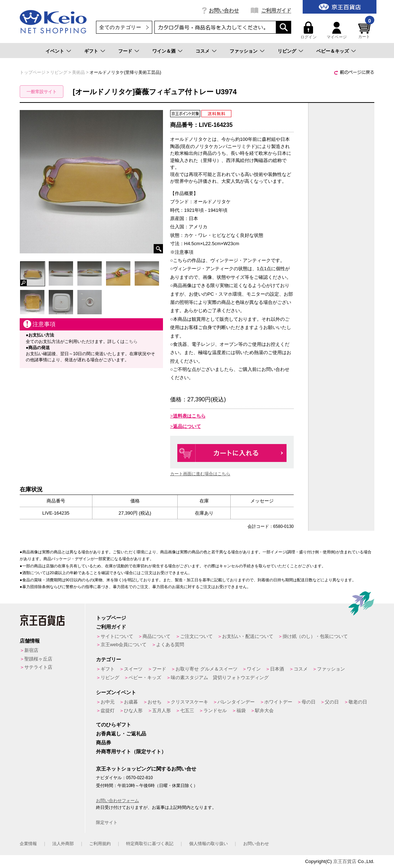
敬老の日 (358, 702)
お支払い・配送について (248, 636)
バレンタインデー (236, 702)
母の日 (309, 702)
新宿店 (31, 650)
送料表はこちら (189, 416)
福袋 (241, 710)
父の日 (332, 702)
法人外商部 (63, 844)
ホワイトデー (278, 702)
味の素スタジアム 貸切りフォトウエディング (220, 678)
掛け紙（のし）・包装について (315, 636)
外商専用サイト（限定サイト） (131, 752)
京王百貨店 (345, 861)
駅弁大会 (264, 710)
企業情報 (28, 844)
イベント (55, 51)
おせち (155, 702)
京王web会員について (124, 645)
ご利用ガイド (276, 10)
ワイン (254, 669)
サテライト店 (38, 667)
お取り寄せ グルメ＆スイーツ (206, 669)
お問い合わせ (224, 10)
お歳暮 (131, 702)
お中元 (108, 702)
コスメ (203, 51)
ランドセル (215, 710)
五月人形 (162, 710)
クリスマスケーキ (189, 702)
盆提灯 (108, 710)
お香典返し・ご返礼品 (121, 734)
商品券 (104, 743)
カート (365, 30)
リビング (287, 51)
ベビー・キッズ (145, 678)
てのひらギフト (114, 725)
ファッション (244, 51)
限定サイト (107, 822)
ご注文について (196, 636)
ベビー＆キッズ (333, 51)
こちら (131, 342)
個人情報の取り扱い (208, 844)
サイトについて (117, 636)
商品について (157, 636)
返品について (187, 426)
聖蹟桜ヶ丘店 (38, 659)
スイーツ (133, 669)
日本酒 (277, 669)
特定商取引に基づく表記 (150, 844)
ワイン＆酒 (164, 51)
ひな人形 (133, 710)
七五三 (187, 710)
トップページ (111, 618)
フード (125, 51)
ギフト (91, 51)
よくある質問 (170, 645)
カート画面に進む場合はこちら (200, 474)
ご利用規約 (100, 844)
